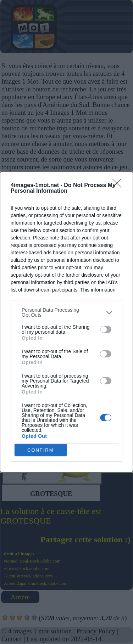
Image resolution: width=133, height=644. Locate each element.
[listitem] (66, 312)
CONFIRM (41, 450)
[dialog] (66, 322)
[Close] (119, 186)
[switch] (106, 329)
